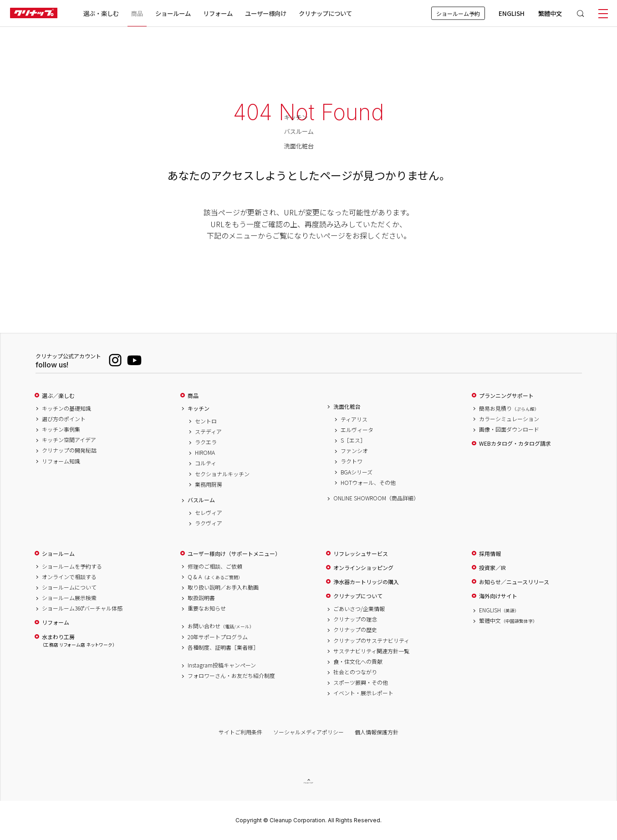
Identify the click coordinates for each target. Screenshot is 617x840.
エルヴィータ (357, 430)
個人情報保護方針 (377, 732)
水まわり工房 (78, 641)
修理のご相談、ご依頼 (215, 566)
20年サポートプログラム (218, 637)
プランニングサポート (506, 396)
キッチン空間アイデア (69, 440)
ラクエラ (206, 442)
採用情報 (490, 554)
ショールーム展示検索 (69, 598)
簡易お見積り (509, 408)
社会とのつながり (355, 672)
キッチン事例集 (61, 429)
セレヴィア (209, 513)
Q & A (215, 577)
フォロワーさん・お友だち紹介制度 (231, 676)
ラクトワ (352, 461)
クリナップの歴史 (355, 630)
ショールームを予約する (72, 566)
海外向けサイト (498, 596)
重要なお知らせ (207, 608)
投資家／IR (492, 568)
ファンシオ (354, 451)
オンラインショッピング (363, 568)
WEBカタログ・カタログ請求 (515, 443)
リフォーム (218, 13)
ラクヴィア (209, 523)
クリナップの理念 (355, 619)
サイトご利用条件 (240, 732)
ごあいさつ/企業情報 (359, 609)
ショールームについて (69, 587)
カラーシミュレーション (509, 419)
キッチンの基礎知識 (66, 408)
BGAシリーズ (357, 472)
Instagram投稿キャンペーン (222, 665)
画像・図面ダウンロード (509, 429)
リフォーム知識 (61, 461)
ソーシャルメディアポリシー (308, 732)
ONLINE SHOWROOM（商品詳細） (376, 498)
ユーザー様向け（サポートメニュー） (234, 554)
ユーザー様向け (266, 13)
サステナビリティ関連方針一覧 (371, 651)
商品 (193, 396)
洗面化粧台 (347, 407)
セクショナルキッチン (222, 474)
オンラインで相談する (69, 577)
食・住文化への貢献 (358, 662)
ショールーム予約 (458, 13)
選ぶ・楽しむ (101, 13)
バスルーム (201, 500)
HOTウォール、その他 (368, 483)
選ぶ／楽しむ (58, 396)
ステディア (208, 432)
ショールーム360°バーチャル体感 (82, 608)
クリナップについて (325, 13)
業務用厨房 (209, 484)
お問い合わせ (221, 626)
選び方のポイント (64, 419)
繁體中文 (550, 13)
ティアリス (354, 419)
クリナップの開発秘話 (69, 450)
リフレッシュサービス (361, 554)
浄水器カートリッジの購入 (366, 582)
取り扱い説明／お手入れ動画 (223, 587)
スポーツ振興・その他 (361, 682)
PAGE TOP (309, 783)
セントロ (206, 421)
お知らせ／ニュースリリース (514, 582)
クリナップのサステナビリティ (371, 641)
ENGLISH (512, 13)
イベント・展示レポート (363, 693)
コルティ (206, 463)
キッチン (199, 408)
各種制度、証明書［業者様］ (223, 647)
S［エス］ (353, 440)
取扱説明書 (201, 598)
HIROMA (205, 453)
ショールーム (173, 13)
